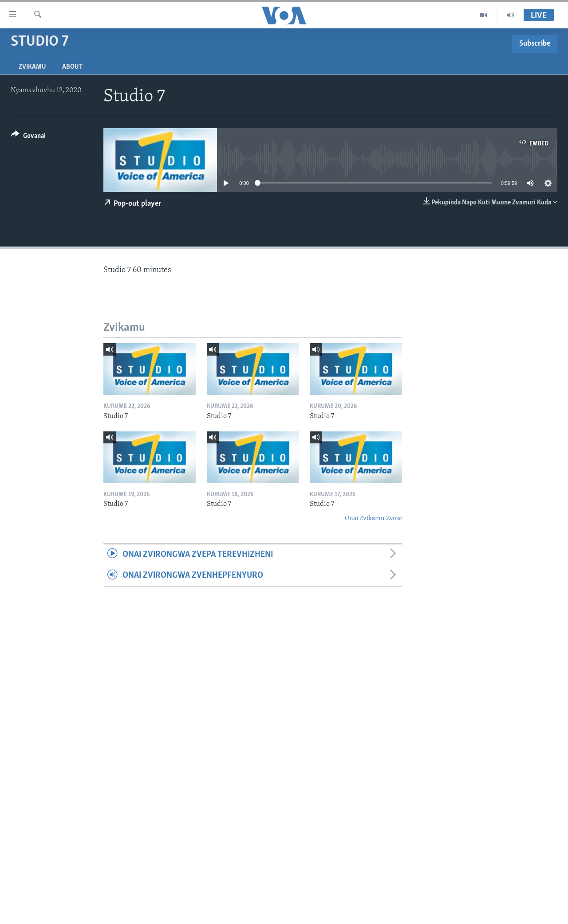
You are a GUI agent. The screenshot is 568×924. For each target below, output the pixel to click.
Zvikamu (32, 67)
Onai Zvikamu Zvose (373, 519)
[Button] (28, 137)
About (72, 67)
